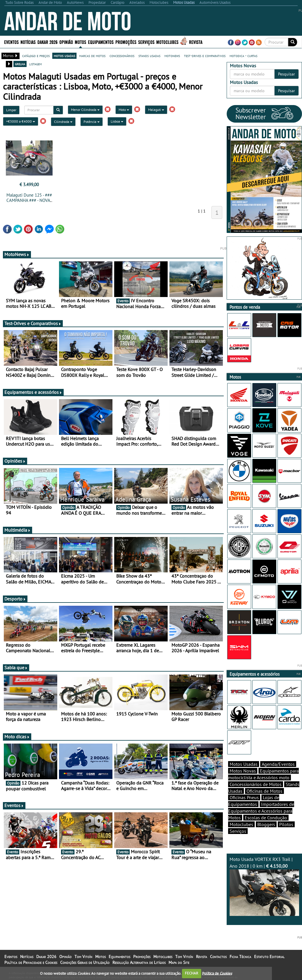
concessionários (122, 56)
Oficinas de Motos (264, 791)
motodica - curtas (243, 56)
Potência (92, 122)
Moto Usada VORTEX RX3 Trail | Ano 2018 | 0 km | (264, 886)
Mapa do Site (179, 962)
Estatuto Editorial (269, 957)
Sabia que (16, 667)
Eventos (11, 42)
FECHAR (192, 973)
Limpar (11, 110)
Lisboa (117, 121)
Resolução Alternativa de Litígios (139, 962)
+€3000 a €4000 (21, 121)
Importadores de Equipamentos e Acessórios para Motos (261, 811)
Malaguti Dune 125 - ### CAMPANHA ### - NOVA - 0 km (29, 200)
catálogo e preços (36, 56)
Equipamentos (101, 42)
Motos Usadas (244, 764)
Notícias (28, 42)
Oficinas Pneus (244, 797)
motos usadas (64, 56)
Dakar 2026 (47, 42)
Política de (217, 973)
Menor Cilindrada (85, 110)
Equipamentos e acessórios (33, 392)
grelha (20, 64)
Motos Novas (243, 771)
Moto (124, 110)
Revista (196, 42)
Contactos (218, 957)
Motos (80, 42)
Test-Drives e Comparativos (33, 323)
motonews (172, 56)
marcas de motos (92, 56)
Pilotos (286, 824)
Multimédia (18, 530)
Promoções (126, 42)
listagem (35, 64)
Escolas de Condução (266, 818)
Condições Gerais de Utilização (85, 962)
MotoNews (17, 254)
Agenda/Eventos (278, 764)
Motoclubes (167, 42)
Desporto (15, 599)
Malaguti (156, 110)
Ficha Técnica (240, 957)
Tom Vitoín (83, 957)
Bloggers (266, 824)
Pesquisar (287, 74)
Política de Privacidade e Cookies (31, 962)
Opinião (66, 42)
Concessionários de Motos (256, 784)
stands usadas (149, 56)
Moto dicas (17, 737)
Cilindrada (63, 122)
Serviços (146, 42)
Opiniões (15, 461)
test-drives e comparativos (205, 56)
